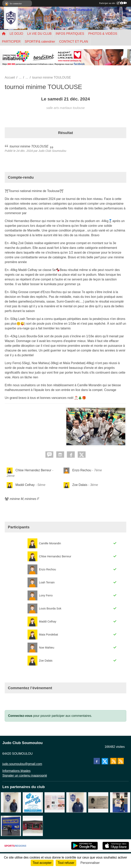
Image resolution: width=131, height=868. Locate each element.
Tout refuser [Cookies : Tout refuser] (66, 863)
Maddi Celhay (25, 485)
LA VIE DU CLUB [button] (39, 34)
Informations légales (16, 771)
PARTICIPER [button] (11, 42)
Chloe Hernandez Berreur (33, 470)
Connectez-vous (20, 716)
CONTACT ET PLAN (74, 42)
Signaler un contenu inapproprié (25, 776)
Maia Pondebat (48, 635)
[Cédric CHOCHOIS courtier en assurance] (11, 802)
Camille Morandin (50, 543)
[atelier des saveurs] (33, 826)
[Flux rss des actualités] (113, 761)
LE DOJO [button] (16, 34)
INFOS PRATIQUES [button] (70, 34)
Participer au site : (113, 3)
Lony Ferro (46, 595)
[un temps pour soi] (55, 802)
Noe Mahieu (47, 648)
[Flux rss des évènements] (121, 761)
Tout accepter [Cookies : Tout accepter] (42, 863)
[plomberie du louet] (76, 802)
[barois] (98, 802)
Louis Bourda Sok (50, 608)
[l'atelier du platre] (120, 802)
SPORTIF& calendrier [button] (40, 42)
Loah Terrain (47, 582)
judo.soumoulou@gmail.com (22, 764)
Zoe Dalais (80, 485)
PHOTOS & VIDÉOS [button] (103, 34)
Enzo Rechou (82, 470)
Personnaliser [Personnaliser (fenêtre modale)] (90, 863)
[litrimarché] (11, 826)
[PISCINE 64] (33, 802)
